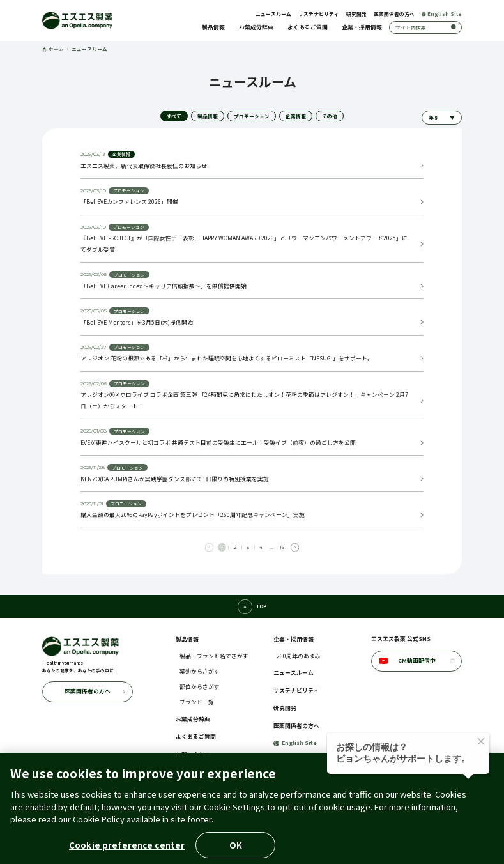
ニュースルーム (273, 14)
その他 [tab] (330, 116)
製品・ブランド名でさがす (214, 656)
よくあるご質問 (308, 27)
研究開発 (356, 14)
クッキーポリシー (202, 826)
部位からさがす (200, 687)
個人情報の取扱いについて (144, 826)
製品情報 (213, 27)
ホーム (53, 49)
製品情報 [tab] (208, 116)
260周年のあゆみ (299, 656)
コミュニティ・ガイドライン (331, 826)
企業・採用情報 (362, 27)
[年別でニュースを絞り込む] (442, 118)
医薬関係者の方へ (394, 14)
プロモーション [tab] (252, 116)
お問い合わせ (193, 754)
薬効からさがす (200, 671)
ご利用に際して (88, 826)
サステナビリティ (319, 14)
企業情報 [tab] (296, 116)
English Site (442, 14)
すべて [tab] (174, 116)
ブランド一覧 (197, 702)
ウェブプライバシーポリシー (408, 826)
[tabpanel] (252, 347)
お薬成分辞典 (256, 27)
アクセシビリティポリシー (260, 826)
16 (282, 547)
